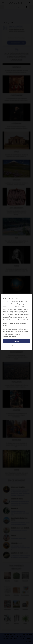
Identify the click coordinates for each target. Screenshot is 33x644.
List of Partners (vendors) (9, 336)
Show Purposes (16, 346)
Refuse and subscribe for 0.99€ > (22, 296)
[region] (16, 322)
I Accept (17, 341)
